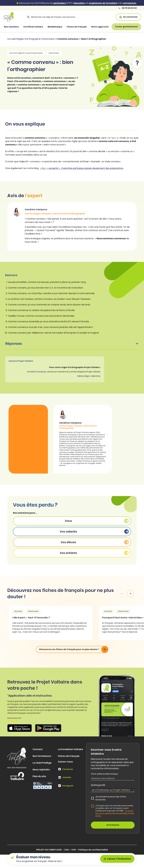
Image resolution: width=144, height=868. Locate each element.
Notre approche (100, 27)
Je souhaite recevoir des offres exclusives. (111, 798)
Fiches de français (77, 27)
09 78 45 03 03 (127, 8)
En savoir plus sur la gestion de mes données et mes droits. (115, 813)
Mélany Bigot (84, 376)
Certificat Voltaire (33, 27)
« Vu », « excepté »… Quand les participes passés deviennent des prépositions (82, 168)
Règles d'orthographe (29, 39)
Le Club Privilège (42, 763)
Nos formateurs (42, 756)
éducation (79, 3)
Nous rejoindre (41, 770)
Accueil (11, 39)
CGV (74, 850)
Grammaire (48, 39)
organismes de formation (103, 3)
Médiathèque (55, 27)
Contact (38, 749)
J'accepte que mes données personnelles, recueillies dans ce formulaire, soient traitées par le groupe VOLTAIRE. (115, 811)
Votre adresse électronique (105, 774)
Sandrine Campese (37, 372)
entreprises (130, 3)
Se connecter (128, 17)
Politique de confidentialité (93, 850)
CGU (67, 850)
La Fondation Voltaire (71, 749)
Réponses (72, 344)
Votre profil (99, 785)
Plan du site (39, 776)
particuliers (60, 3)
